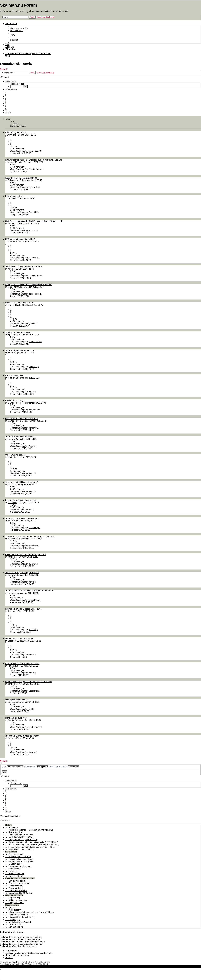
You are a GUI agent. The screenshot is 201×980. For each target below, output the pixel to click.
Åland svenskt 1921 (14, 376)
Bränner (11, 223)
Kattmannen (34, 410)
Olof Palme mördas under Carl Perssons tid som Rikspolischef (33, 221)
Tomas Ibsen (15, 242)
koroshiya (33, 428)
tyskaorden (34, 187)
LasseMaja (34, 528)
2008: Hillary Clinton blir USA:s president (24, 267)
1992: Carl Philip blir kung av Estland (22, 573)
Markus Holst (14, 305)
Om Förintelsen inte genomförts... (20, 639)
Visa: (13, 767)
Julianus (33, 230)
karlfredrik (12, 557)
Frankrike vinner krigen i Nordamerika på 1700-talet (29, 682)
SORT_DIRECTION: (64, 767)
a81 (31, 510)
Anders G (33, 367)
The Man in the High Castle (18, 332)
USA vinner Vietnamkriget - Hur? (20, 239)
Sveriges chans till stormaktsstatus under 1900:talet (29, 285)
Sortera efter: (36, 767)
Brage (32, 392)
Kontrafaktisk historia (16, 64)
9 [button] (6, 106)
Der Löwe (12, 702)
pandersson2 (35, 151)
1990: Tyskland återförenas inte (19, 350)
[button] (11, 81)
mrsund (13, 135)
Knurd (11, 269)
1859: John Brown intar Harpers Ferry (22, 518)
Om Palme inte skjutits (15, 455)
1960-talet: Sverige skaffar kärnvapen (22, 736)
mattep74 (12, 457)
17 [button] (6, 110)
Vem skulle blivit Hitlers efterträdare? (22, 482)
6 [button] (6, 99)
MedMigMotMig (15, 162)
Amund (12, 198)
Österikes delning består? (17, 700)
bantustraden (35, 342)
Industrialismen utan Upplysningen (21, 500)
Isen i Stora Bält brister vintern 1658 (21, 419)
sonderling (34, 258)
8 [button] (6, 103)
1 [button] (6, 92)
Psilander (12, 180)
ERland (11, 641)
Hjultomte (12, 335)
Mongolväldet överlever (16, 718)
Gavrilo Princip (36, 169)
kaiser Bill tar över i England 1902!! (21, 178)
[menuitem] (19, 28)
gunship (32, 324)
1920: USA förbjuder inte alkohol (20, 437)
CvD (31, 709)
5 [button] (6, 96)
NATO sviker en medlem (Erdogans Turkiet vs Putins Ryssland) (34, 160)
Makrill (11, 378)
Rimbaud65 (13, 666)
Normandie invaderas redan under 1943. (24, 609)
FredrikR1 (33, 212)
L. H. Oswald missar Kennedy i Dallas (22, 664)
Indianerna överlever (14, 196)
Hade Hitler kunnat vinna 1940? (19, 303)
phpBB (14, 962)
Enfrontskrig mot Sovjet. (16, 133)
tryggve (32, 752)
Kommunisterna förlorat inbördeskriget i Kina (25, 555)
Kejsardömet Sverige (15, 401)
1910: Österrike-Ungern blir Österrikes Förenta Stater (29, 591)
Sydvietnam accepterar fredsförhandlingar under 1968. (30, 536)
